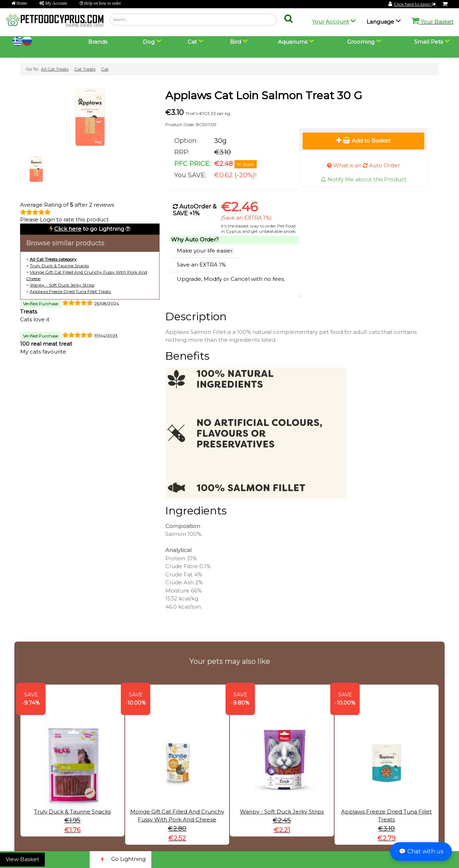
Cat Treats (85, 69)
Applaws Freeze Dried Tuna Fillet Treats (70, 291)
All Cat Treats (55, 69)
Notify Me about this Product (363, 179)
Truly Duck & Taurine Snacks (59, 266)
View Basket (22, 859)
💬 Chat (421, 851)
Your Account (330, 22)
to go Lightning (89, 229)
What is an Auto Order (363, 165)
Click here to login (415, 4)
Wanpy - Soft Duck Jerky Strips (62, 285)
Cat (105, 69)
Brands (98, 42)
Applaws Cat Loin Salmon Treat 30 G (264, 95)
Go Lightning (120, 860)
